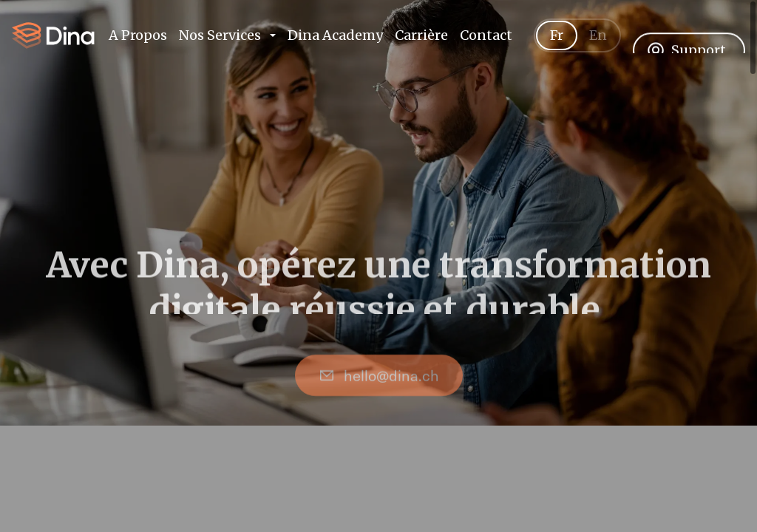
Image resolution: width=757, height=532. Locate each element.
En (598, 52)
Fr (557, 52)
